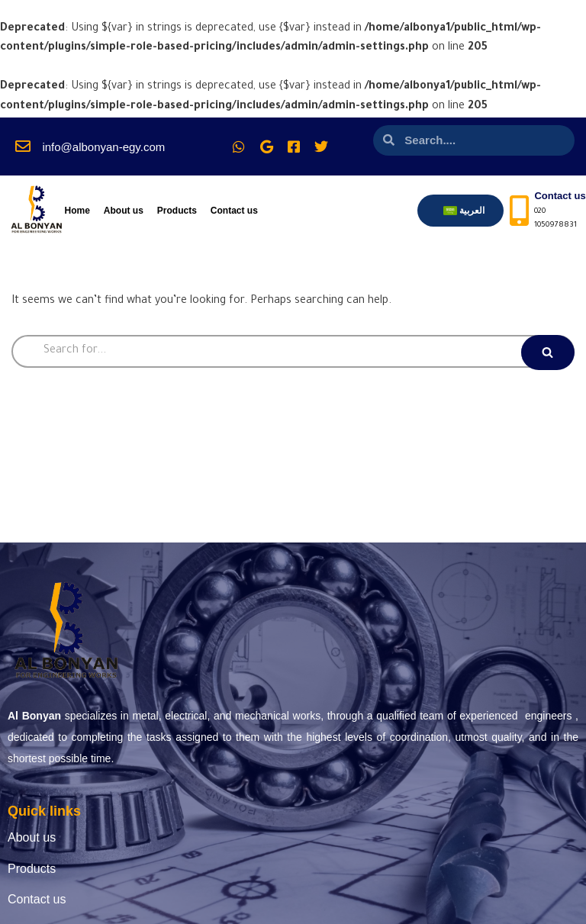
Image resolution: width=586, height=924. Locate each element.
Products (177, 211)
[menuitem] (464, 211)
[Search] (293, 351)
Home (77, 211)
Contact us (234, 211)
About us (124, 211)
